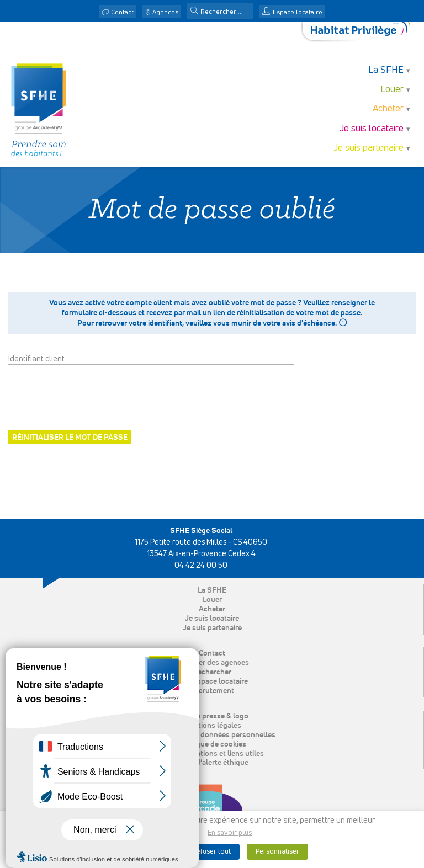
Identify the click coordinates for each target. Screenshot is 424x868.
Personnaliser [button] (277, 852)
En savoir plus (230, 833)
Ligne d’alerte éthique (212, 763)
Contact (122, 13)
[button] (194, 12)
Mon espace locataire (212, 681)
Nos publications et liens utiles (212, 754)
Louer (392, 90)
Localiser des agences (212, 663)
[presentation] (92, 397)
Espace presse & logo (212, 716)
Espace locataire (298, 13)
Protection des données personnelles (212, 735)
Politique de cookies (212, 744)
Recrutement (212, 691)
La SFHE (386, 70)
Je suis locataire (372, 129)
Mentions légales (212, 726)
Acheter (388, 109)
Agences (165, 13)
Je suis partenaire (369, 148)
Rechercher (212, 672)
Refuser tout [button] (211, 852)
